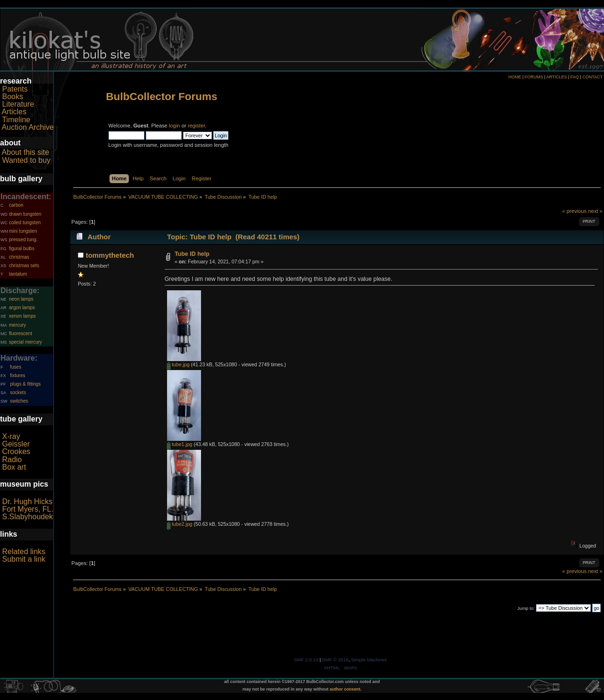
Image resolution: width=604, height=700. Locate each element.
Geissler (16, 444)
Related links (24, 552)
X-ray (11, 436)
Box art (14, 467)
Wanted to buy (26, 160)
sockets (18, 392)
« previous (574, 211)
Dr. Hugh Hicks (27, 502)
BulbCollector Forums (162, 97)
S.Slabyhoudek (27, 517)
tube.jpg (178, 364)
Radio (12, 460)
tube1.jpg (180, 444)
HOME (515, 77)
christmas (19, 257)
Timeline (16, 120)
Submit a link (24, 559)
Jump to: (526, 608)
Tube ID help (192, 254)
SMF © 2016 (336, 660)
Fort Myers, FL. (27, 509)
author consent (345, 689)
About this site (26, 152)
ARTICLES (557, 77)
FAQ (575, 77)
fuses (16, 367)
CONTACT (592, 77)
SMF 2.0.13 (306, 660)
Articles (14, 112)
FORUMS (534, 77)
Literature (18, 104)
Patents (15, 89)
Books (12, 97)
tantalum (18, 274)
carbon (16, 205)
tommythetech (110, 255)
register (197, 126)
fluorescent (21, 333)
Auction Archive (28, 127)
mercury (17, 325)
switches (19, 401)
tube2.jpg (180, 524)
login (175, 126)
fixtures (17, 375)
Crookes (16, 451)
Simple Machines (369, 660)
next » (595, 211)
